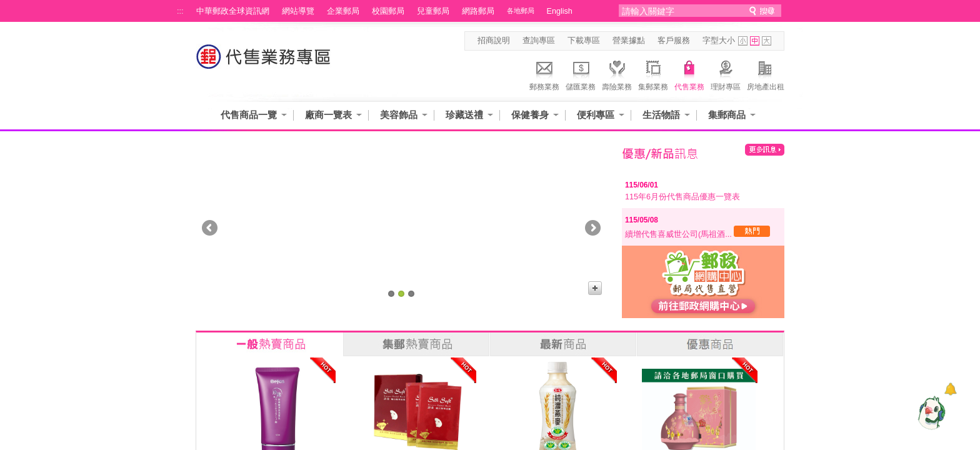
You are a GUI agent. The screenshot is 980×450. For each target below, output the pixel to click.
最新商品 (563, 344)
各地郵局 (521, 11)
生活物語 (661, 115)
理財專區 (726, 74)
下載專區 (584, 41)
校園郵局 (388, 11)
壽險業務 (617, 74)
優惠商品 (710, 344)
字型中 (755, 41)
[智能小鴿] (930, 412)
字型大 (767, 41)
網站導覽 (298, 11)
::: (180, 11)
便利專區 (596, 115)
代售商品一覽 (249, 115)
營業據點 (629, 41)
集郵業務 (653, 74)
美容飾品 (399, 115)
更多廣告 (595, 288)
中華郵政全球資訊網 (233, 11)
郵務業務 (544, 74)
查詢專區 (539, 41)
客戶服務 (674, 41)
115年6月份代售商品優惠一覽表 (682, 197)
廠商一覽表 (328, 115)
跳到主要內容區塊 (7, 7)
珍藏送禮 (464, 115)
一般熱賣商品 (269, 344)
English (560, 11)
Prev (210, 228)
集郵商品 (727, 115)
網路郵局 (478, 11)
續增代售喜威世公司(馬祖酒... (697, 234)
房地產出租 (766, 74)
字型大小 (719, 41)
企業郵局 (343, 11)
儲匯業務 (581, 74)
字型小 (743, 41)
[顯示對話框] (950, 389)
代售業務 (689, 74)
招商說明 (494, 41)
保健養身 (530, 115)
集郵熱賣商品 (416, 344)
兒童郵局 (433, 11)
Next (593, 228)
